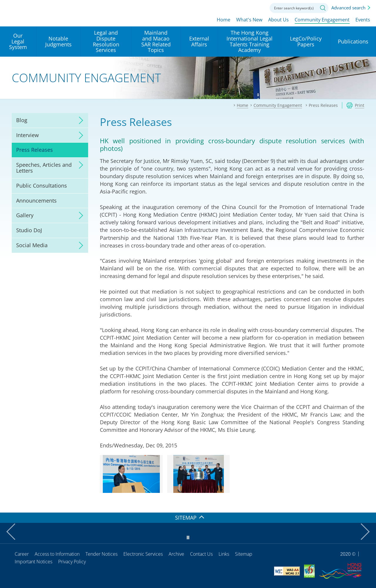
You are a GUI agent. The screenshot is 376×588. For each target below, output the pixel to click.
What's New (249, 20)
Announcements (36, 201)
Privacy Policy (72, 562)
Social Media (32, 245)
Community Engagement (322, 20)
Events (363, 20)
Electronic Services (143, 554)
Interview (27, 135)
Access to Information (57, 554)
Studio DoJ (29, 230)
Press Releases (35, 150)
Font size (242, 7)
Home (224, 20)
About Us (278, 20)
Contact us (258, 7)
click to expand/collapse (79, 120)
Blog (22, 120)
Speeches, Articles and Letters (44, 168)
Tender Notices (101, 554)
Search (323, 8)
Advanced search (348, 8)
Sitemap (244, 554)
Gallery (25, 215)
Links (224, 554)
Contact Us (201, 554)
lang (226, 7)
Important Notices (33, 562)
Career (22, 554)
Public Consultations (42, 186)
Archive (176, 554)
